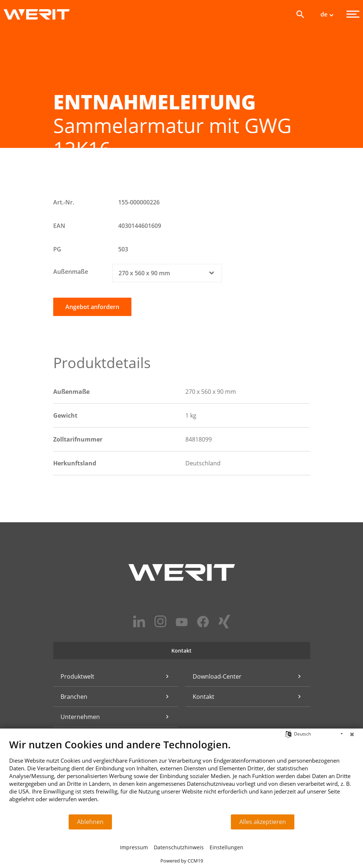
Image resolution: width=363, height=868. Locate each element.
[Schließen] (352, 734)
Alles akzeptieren (263, 822)
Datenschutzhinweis (179, 847)
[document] (181, 776)
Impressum (134, 847)
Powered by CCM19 (182, 861)
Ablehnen (90, 822)
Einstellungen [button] (226, 847)
